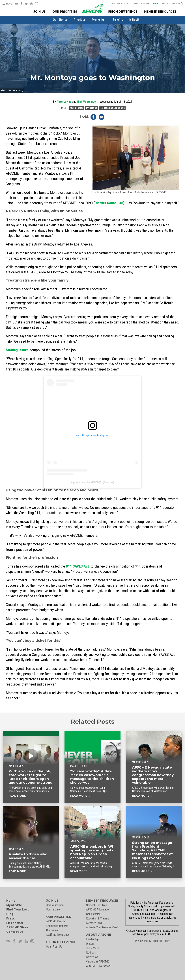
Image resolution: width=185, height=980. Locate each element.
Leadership (92, 939)
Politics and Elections (112, 108)
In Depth (134, 20)
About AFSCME (139, 3)
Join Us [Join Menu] (40, 12)
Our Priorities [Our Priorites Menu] (65, 12)
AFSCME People (56, 921)
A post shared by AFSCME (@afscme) (92, 482)
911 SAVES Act (77, 566)
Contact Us (15, 932)
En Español (15, 923)
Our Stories (60, 20)
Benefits (118, 20)
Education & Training (98, 918)
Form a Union (54, 909)
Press (163, 3)
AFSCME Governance (98, 966)
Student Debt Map (97, 905)
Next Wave (92, 957)
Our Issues (52, 930)
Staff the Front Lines (58, 935)
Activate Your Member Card (102, 927)
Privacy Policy (143, 941)
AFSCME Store (17, 927)
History (90, 944)
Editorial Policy (161, 941)
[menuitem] (60, 20)
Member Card (94, 923)
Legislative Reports (57, 926)
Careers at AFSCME (97, 962)
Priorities (80, 20)
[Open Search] (177, 4)
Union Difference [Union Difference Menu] (123, 12)
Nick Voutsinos (86, 102)
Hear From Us (54, 947)
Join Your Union (55, 905)
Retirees (91, 953)
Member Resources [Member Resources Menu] (160, 12)
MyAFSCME (15, 905)
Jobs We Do (93, 948)
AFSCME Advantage (97, 909)
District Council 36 (109, 203)
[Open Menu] (7, 4)
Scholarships (93, 914)
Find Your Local (119, 3)
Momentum (99, 20)
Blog (153, 3)
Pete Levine (64, 102)
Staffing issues (17, 350)
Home (11, 901)
